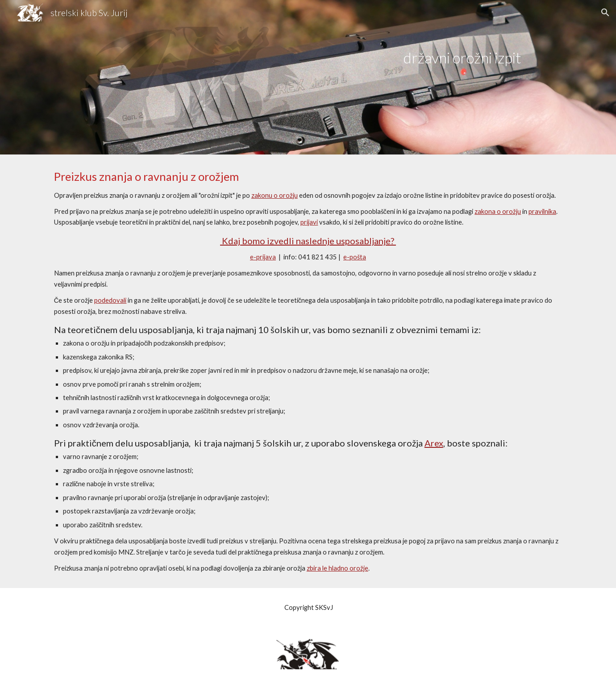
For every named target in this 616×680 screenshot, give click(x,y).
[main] (462, 48)
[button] (605, 13)
